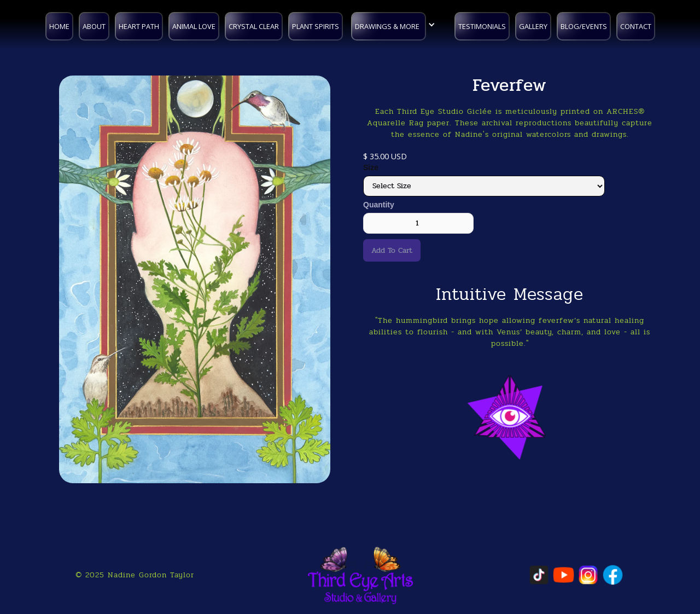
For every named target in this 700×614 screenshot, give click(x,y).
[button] (396, 25)
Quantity (379, 205)
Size (371, 167)
